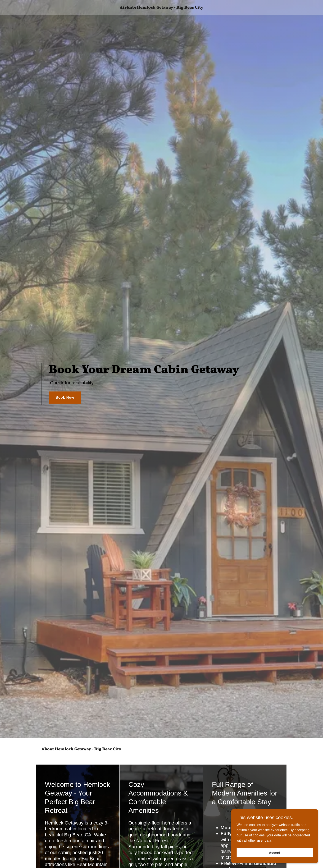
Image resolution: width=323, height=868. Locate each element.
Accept (275, 852)
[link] (161, 7)
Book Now (65, 397)
